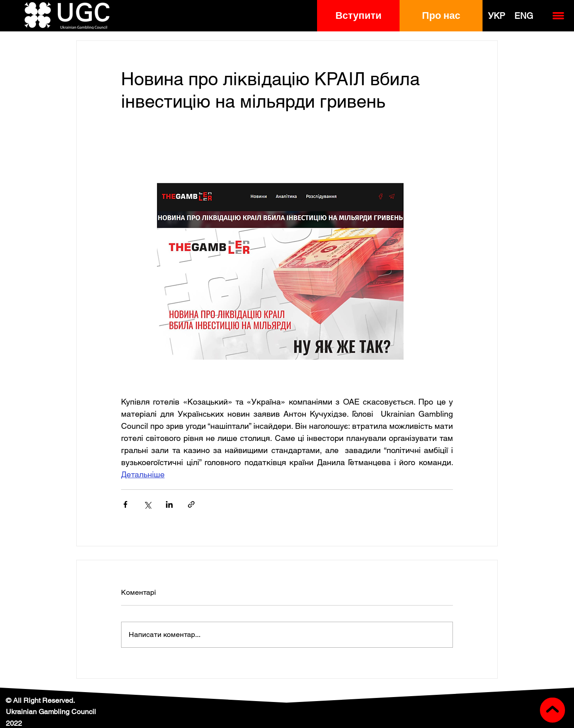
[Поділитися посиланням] (191, 504)
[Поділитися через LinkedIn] (169, 504)
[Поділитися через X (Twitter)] (147, 504)
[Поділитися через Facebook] (125, 504)
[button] (359, 16)
